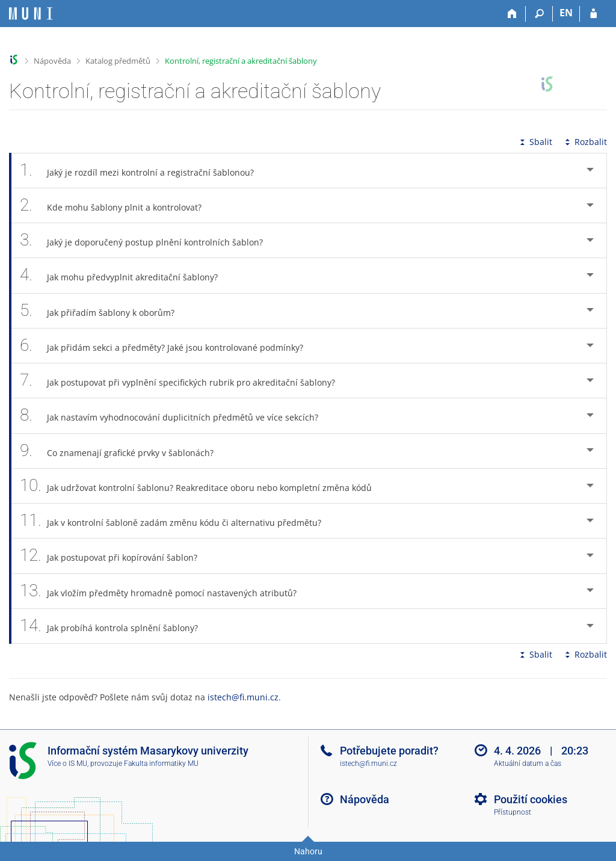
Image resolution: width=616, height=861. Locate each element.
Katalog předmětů (118, 61)
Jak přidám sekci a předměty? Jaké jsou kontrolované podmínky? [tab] (168, 346)
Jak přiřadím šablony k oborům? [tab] (104, 311)
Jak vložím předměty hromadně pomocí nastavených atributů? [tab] (165, 591)
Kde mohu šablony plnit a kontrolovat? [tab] (117, 205)
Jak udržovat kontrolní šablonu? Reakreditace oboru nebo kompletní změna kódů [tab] (202, 486)
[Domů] (512, 14)
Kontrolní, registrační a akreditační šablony (241, 61)
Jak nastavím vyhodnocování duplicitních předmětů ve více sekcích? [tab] (176, 415)
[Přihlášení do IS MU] (593, 14)
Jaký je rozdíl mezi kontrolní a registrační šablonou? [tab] (143, 171)
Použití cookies (531, 799)
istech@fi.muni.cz (243, 697)
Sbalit (535, 142)
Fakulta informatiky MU (161, 764)
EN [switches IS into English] (566, 13)
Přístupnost (513, 812)
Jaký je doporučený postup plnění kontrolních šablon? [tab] (148, 240)
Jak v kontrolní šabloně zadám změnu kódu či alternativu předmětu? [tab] (177, 521)
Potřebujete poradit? (389, 751)
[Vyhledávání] (539, 14)
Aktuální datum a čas (528, 764)
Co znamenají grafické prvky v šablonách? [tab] (123, 451)
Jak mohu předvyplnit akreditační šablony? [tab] (125, 275)
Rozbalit (585, 142)
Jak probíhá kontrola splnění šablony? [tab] (115, 626)
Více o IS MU (67, 764)
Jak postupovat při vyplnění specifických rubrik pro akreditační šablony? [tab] (184, 381)
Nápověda (52, 61)
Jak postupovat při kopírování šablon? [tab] (115, 556)
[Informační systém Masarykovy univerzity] (31, 14)
